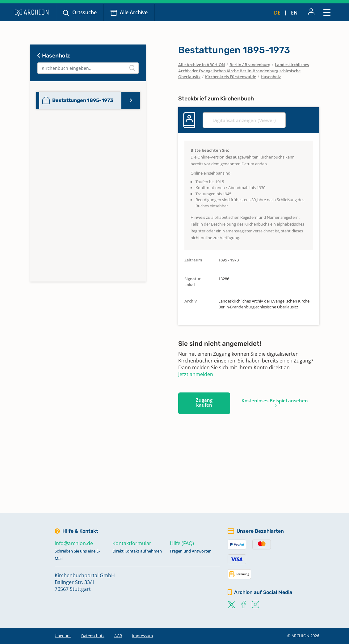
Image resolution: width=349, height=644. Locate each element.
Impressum (142, 636)
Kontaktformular (132, 543)
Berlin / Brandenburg (250, 65)
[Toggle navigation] (327, 12)
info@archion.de (74, 543)
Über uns (63, 636)
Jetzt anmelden (196, 374)
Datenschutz (93, 636)
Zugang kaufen (204, 402)
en (294, 13)
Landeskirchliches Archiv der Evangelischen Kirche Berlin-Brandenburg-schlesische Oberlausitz (244, 71)
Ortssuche (84, 12)
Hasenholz (54, 56)
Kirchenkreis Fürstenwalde (231, 77)
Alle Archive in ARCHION (202, 65)
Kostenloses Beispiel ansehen (275, 400)
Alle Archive (134, 12)
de (277, 13)
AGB (118, 636)
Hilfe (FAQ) (182, 543)
